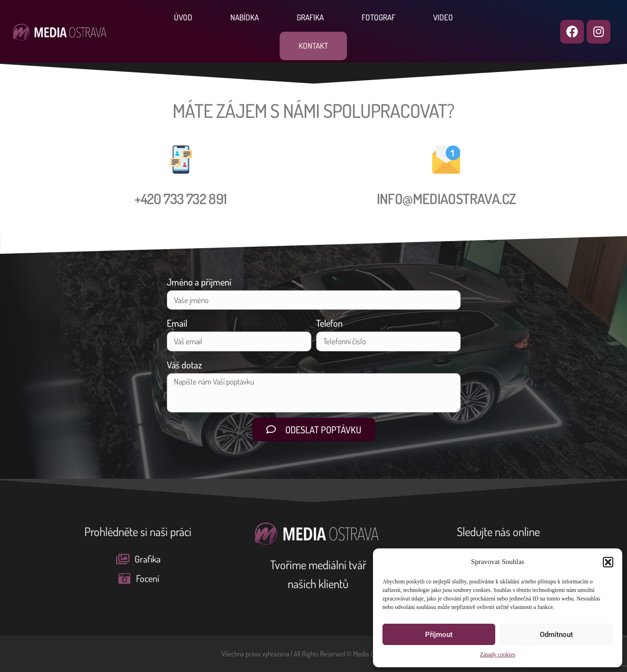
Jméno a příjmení (199, 282)
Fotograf (378, 17)
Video (443, 17)
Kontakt (313, 46)
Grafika (310, 17)
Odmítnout (556, 635)
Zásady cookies (498, 655)
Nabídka (245, 17)
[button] (608, 562)
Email (177, 323)
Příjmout (439, 635)
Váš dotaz (184, 365)
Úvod (183, 17)
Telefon (329, 323)
